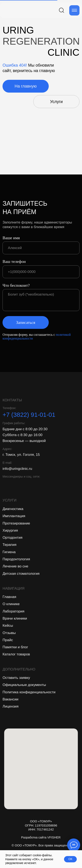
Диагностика (13, 509)
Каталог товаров (16, 654)
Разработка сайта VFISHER (41, 837)
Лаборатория (13, 611)
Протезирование (16, 523)
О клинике (11, 604)
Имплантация (14, 516)
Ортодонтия (12, 537)
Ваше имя (11, 238)
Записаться (26, 322)
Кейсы (8, 625)
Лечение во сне (15, 566)
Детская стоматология (21, 573)
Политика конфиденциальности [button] (29, 692)
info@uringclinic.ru (17, 469)
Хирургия (10, 530)
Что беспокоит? (16, 285)
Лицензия (10, 706)
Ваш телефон (14, 262)
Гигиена (9, 552)
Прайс (8, 640)
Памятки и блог (15, 647)
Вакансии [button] (10, 699)
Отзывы (9, 633)
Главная (9, 597)
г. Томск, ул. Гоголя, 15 (21, 455)
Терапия (9, 545)
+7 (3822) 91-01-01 (29, 415)
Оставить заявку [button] (16, 678)
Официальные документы (24, 685)
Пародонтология (16, 559)
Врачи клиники (15, 618)
